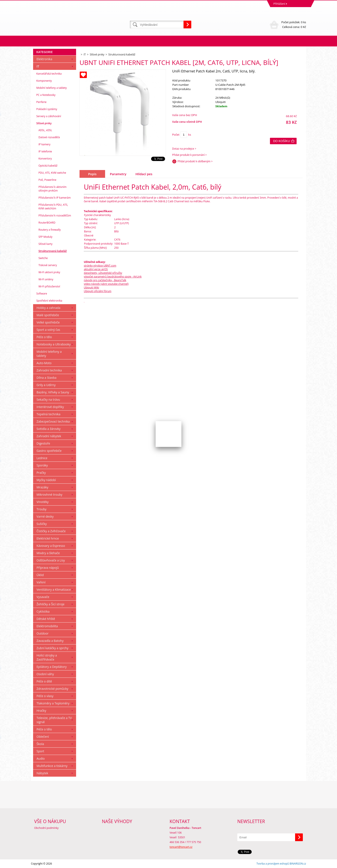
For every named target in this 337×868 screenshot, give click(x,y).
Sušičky (42, 524)
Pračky (41, 473)
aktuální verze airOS (96, 269)
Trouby (41, 509)
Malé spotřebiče (48, 315)
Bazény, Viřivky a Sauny (53, 392)
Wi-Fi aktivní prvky (49, 272)
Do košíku (282, 141)
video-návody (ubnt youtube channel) (106, 284)
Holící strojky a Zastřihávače (47, 657)
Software (42, 294)
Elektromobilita (47, 626)
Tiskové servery (48, 265)
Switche (43, 258)
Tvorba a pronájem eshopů (273, 864)
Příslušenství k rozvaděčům (55, 215)
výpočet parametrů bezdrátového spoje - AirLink (113, 277)
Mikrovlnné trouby (49, 495)
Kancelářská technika (49, 74)
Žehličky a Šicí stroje (51, 604)
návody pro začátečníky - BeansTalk (105, 280)
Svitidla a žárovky (49, 429)
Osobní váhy (45, 674)
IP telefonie (45, 151)
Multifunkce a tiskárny (52, 766)
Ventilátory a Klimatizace (54, 590)
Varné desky (45, 516)
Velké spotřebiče (48, 322)
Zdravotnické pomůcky (52, 689)
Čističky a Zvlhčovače (51, 531)
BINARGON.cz (298, 864)
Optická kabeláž (48, 166)
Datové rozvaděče (49, 137)
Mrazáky (42, 487)
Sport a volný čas (48, 330)
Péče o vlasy (45, 696)
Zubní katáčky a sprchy (52, 648)
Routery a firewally (50, 230)
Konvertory (45, 159)
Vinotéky (43, 502)
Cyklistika (43, 611)
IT (38, 66)
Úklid (40, 575)
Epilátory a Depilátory (52, 667)
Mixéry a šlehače (48, 553)
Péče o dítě (44, 681)
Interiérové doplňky (50, 407)
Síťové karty (45, 244)
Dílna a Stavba (46, 378)
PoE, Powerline (47, 180)
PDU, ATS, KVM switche (52, 173)
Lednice (42, 458)
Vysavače (43, 597)
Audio (41, 758)
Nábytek (42, 773)
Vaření (41, 582)
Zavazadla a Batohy (50, 641)
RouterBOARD (47, 223)
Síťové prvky (44, 123)
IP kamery (44, 144)
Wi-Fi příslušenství (49, 286)
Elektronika (44, 59)
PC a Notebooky (46, 95)
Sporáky (42, 465)
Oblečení (43, 737)
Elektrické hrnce (48, 538)
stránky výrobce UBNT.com (100, 266)
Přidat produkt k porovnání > (189, 155)
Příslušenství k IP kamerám (55, 198)
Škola (40, 744)
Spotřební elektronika (49, 301)
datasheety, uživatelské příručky (103, 273)
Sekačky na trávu (48, 399)
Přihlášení (279, 4)
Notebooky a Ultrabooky (54, 344)
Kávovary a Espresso (51, 546)
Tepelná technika (48, 414)
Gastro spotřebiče (49, 451)
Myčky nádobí (46, 480)
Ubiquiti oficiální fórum (98, 291)
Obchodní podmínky (46, 828)
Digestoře (43, 443)
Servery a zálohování (49, 116)
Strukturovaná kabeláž (53, 251)
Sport (40, 751)
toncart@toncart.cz (181, 847)
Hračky (41, 711)
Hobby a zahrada (48, 308)
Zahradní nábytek (49, 436)
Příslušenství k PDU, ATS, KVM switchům (53, 207)
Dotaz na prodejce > (184, 149)
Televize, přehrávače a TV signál (54, 720)
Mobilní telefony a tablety (52, 88)
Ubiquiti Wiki (91, 288)
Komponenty (44, 81)
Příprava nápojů (48, 568)
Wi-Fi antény (46, 279)
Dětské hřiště (46, 619)
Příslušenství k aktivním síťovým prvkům (52, 189)
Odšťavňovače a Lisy (51, 560)
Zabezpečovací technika (53, 421)
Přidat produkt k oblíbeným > (195, 161)
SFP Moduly (45, 237)
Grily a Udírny (46, 385)
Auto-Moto (44, 363)
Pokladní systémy (47, 109)
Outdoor (43, 633)
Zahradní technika (49, 370)
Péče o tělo (44, 337)
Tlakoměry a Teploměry (53, 703)
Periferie (41, 102)
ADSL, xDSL (45, 130)
